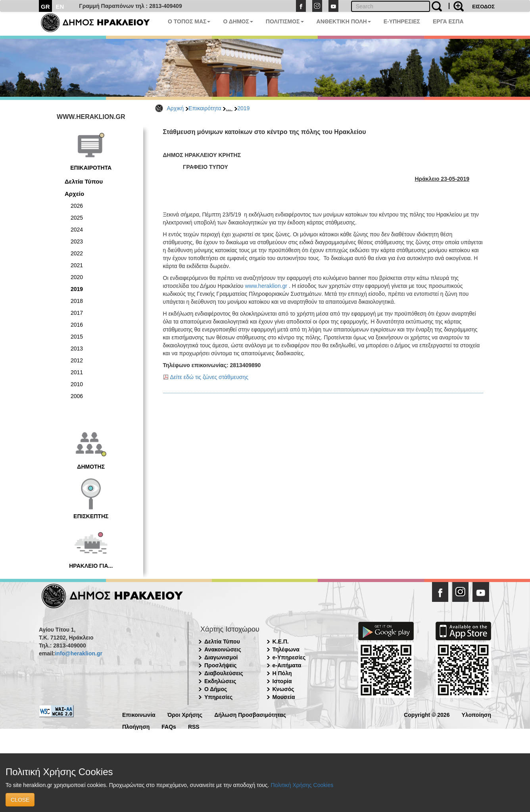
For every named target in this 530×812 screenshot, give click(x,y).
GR (45, 7)
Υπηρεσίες (218, 697)
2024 (77, 230)
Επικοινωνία (139, 714)
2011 (77, 372)
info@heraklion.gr (78, 653)
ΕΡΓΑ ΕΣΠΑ (448, 21)
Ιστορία (282, 681)
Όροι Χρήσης (185, 714)
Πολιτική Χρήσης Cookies (302, 785)
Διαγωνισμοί (221, 657)
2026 (77, 206)
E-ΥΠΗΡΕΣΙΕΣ (402, 21)
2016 (77, 325)
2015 (77, 337)
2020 (77, 277)
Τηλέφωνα (286, 649)
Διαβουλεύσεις (224, 673)
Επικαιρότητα (205, 108)
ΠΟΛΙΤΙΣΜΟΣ (285, 21)
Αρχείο (74, 194)
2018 (77, 301)
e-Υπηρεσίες (289, 657)
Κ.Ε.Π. (281, 642)
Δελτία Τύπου (84, 181)
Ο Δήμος (216, 689)
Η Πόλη (282, 673)
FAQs (169, 726)
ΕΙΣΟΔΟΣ (483, 7)
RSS (194, 726)
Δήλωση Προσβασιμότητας (250, 714)
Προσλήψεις (221, 665)
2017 (77, 313)
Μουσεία (284, 697)
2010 (77, 384)
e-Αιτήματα (287, 665)
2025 (77, 218)
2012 (77, 360)
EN (60, 7)
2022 (77, 253)
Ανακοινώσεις (223, 649)
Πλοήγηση (136, 726)
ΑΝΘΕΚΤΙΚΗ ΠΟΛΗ (344, 21)
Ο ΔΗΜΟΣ (238, 21)
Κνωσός (283, 689)
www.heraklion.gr (266, 286)
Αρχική (176, 108)
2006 (77, 396)
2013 (77, 349)
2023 (77, 241)
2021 (77, 265)
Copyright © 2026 (427, 714)
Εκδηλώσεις (220, 681)
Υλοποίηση (476, 714)
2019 (243, 108)
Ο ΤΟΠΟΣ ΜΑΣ (189, 21)
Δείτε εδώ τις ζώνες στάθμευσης (209, 377)
